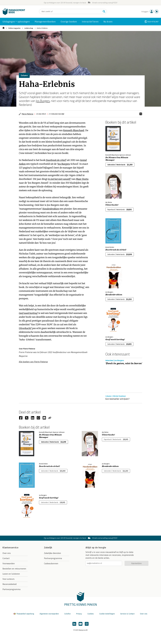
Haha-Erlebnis (42, 28)
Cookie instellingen (107, 614)
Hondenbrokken (51, 209)
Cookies (91, 614)
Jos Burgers (43, 101)
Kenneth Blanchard (74, 130)
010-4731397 (153, 22)
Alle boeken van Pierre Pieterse (33, 362)
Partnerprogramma (12, 589)
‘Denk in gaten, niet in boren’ (124, 363)
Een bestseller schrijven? (117, 399)
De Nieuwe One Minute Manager (117, 159)
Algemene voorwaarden (49, 614)
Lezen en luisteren (11, 574)
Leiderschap (29, 28)
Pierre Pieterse (28, 114)
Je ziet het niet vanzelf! (59, 179)
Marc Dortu (82, 179)
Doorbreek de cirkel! (56, 160)
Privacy (79, 614)
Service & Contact (127, 614)
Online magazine (14, 28)
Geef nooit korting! (28, 313)
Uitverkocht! (25, 328)
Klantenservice (10, 548)
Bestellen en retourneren (14, 569)
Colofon (67, 614)
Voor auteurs (8, 579)
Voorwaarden (9, 564)
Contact (6, 558)
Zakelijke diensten (53, 553)
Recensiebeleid (10, 584)
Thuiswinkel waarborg (24, 614)
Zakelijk (48, 548)
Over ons (7, 553)
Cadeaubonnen (51, 564)
